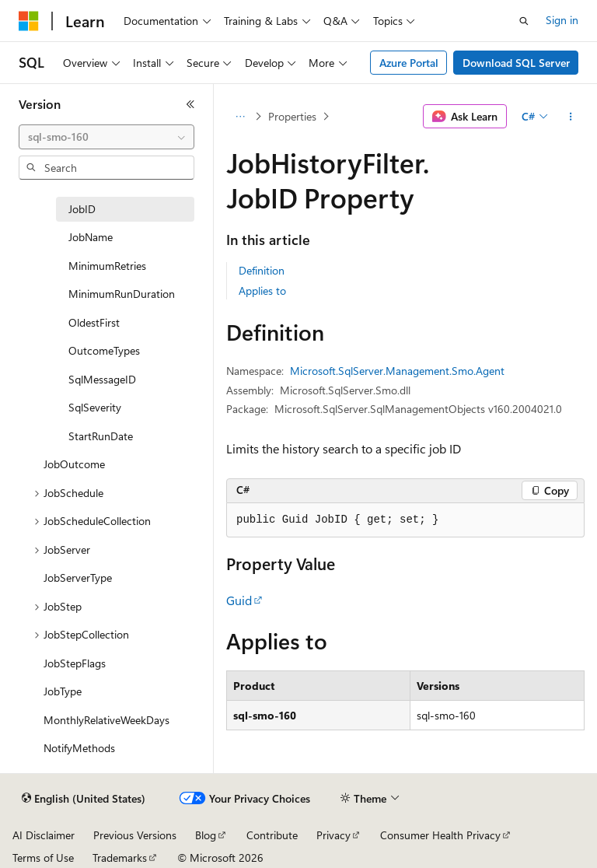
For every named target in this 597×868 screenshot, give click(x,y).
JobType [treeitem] (63, 691)
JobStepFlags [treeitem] (75, 663)
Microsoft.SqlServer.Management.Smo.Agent (397, 371)
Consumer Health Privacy (440, 835)
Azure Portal (409, 63)
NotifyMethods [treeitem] (79, 748)
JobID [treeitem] (82, 209)
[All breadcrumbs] (240, 117)
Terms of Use (43, 857)
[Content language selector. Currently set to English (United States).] (84, 799)
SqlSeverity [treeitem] (95, 407)
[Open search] (524, 21)
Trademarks (120, 857)
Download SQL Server (516, 63)
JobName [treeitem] (91, 237)
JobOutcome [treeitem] (74, 464)
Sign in (562, 20)
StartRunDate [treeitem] (101, 436)
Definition (262, 270)
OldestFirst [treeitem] (94, 322)
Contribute (272, 835)
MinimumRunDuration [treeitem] (122, 294)
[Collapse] (190, 104)
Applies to (262, 290)
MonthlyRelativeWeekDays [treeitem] (106, 720)
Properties (292, 116)
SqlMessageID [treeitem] (102, 379)
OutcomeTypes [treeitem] (104, 350)
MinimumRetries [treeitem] (107, 266)
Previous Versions (135, 835)
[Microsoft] (29, 21)
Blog (206, 835)
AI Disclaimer (44, 835)
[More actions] (571, 117)
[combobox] (106, 137)
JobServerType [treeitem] (78, 577)
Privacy (333, 835)
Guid (239, 600)
